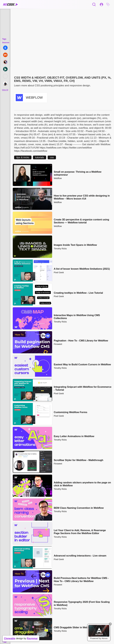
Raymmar (32, 638)
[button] (109, 4)
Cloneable (10, 638)
